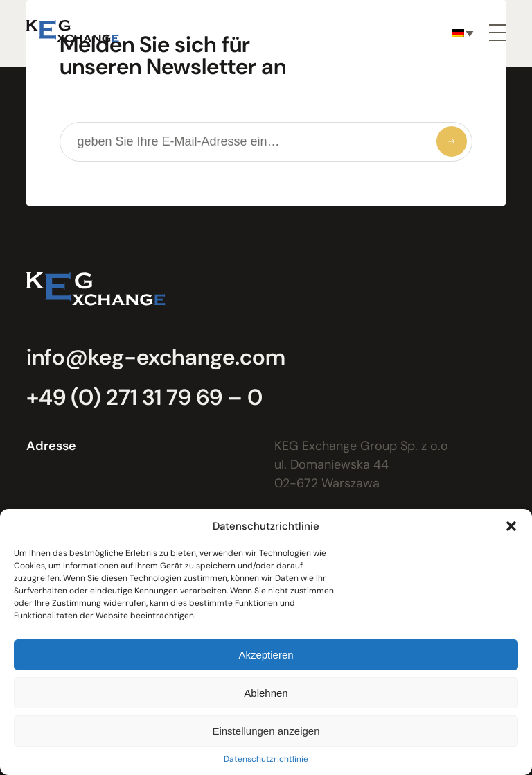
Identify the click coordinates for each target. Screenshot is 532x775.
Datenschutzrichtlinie (266, 759)
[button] (511, 526)
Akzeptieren (266, 655)
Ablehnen (266, 693)
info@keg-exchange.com (156, 357)
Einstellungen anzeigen (266, 731)
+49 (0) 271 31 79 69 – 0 (144, 397)
